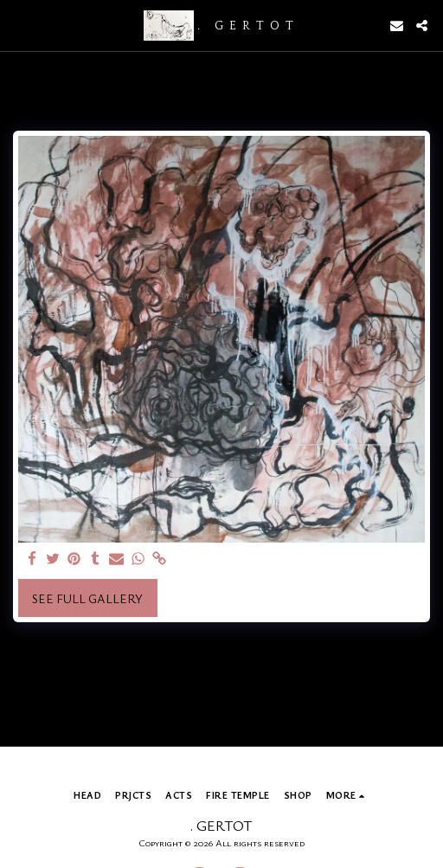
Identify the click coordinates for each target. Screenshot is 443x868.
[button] (19, 25)
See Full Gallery (87, 598)
